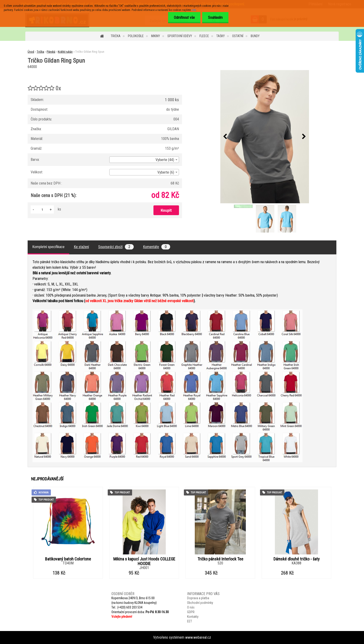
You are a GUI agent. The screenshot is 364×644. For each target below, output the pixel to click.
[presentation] (225, 137)
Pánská (51, 52)
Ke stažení (81, 247)
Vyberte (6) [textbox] (166, 172)
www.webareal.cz (198, 637)
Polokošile (136, 36)
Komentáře (157, 247)
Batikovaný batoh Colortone (68, 559)
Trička (116, 36)
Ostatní (238, 36)
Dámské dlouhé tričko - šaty (297, 559)
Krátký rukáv (65, 52)
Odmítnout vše (184, 18)
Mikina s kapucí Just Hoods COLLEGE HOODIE (144, 561)
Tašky (221, 36)
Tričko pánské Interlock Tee (220, 559)
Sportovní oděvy (180, 36)
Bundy (255, 36)
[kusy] (42, 209)
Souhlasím (215, 18)
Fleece (204, 36)
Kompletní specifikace (48, 247)
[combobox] (144, 160)
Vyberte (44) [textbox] (165, 160)
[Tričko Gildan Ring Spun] (265, 137)
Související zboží (116, 247)
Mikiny (156, 36)
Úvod (31, 52)
